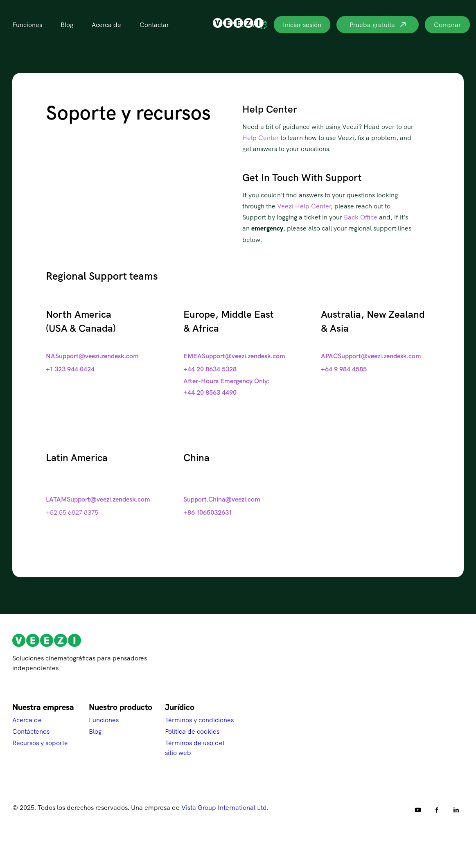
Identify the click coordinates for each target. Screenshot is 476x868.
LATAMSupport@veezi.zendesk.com (98, 499)
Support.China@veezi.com (222, 499)
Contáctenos (31, 731)
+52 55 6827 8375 (72, 512)
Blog (67, 25)
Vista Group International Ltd (224, 807)
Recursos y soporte (40, 743)
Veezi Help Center (304, 206)
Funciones (27, 25)
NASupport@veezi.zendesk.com (92, 356)
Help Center (261, 138)
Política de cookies (192, 731)
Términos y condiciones (199, 720)
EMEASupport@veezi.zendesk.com (234, 356)
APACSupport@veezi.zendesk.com (371, 356)
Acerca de (106, 25)
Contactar (154, 25)
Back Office (361, 217)
